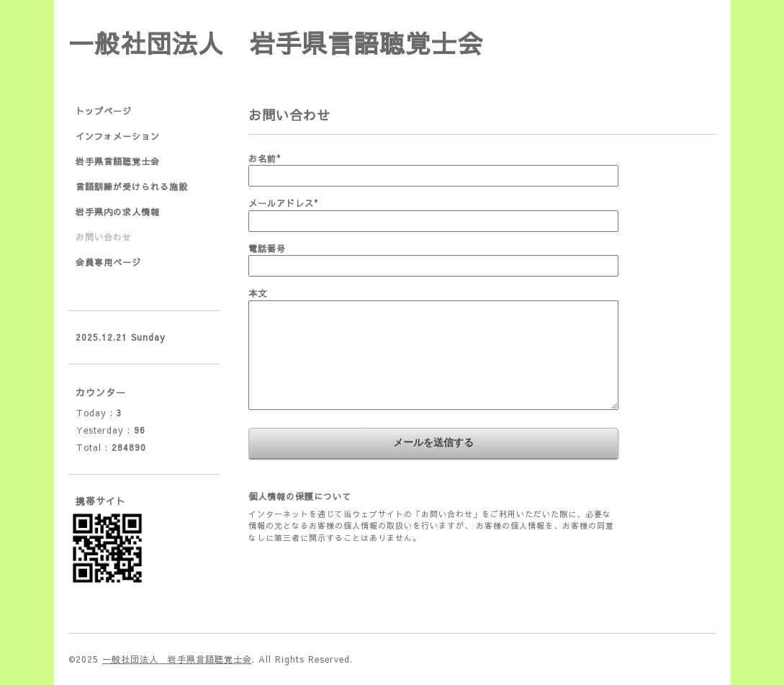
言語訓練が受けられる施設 (132, 187)
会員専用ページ (108, 262)
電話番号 (267, 249)
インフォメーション (118, 136)
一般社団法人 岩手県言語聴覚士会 (276, 43)
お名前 (265, 158)
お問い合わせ (104, 237)
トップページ (104, 111)
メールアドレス (283, 203)
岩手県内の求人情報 (118, 212)
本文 (258, 293)
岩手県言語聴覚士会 (118, 161)
